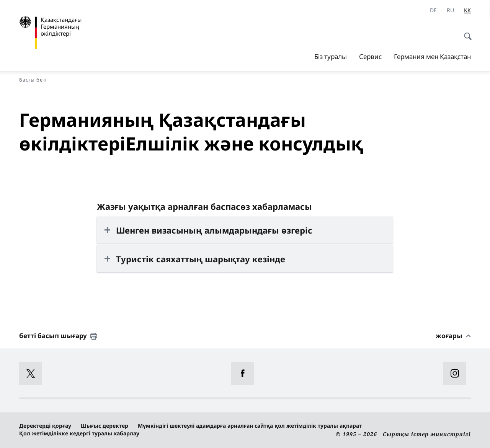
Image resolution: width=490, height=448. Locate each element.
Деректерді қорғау (45, 426)
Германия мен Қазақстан (432, 56)
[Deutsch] (433, 10)
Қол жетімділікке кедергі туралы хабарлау (79, 433)
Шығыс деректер (105, 426)
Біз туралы (331, 56)
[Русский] (450, 10)
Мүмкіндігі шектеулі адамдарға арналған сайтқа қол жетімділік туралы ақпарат (250, 426)
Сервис (370, 56)
